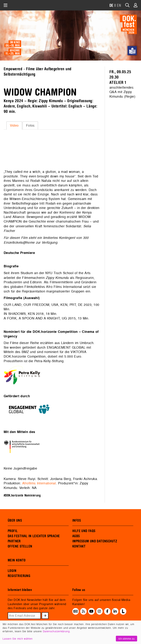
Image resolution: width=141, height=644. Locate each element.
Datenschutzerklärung (56, 631)
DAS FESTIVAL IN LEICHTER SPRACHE (34, 536)
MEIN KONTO (17, 560)
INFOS (77, 521)
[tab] (14, 125)
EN (119, 6)
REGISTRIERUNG (19, 576)
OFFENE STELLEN (20, 546)
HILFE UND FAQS (84, 531)
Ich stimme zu (126, 639)
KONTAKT (79, 546)
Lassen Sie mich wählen (18, 639)
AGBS (76, 536)
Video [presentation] (14, 125)
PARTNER (14, 541)
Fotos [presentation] (30, 125)
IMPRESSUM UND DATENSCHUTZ (95, 541)
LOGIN (12, 571)
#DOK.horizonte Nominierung (22, 495)
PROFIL (13, 531)
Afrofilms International (39, 483)
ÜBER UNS (15, 521)
